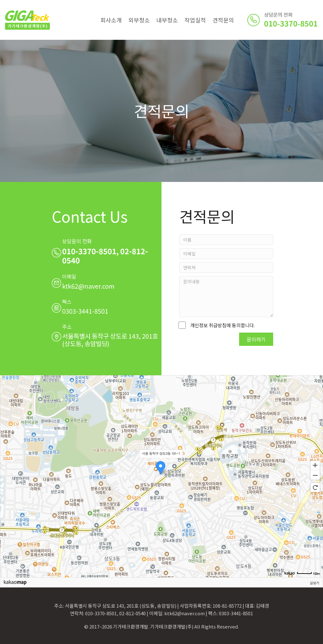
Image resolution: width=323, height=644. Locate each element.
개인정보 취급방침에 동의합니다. (217, 325)
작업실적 (195, 20)
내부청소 (167, 20)
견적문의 (223, 20)
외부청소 (139, 20)
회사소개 (111, 20)
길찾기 (314, 583)
